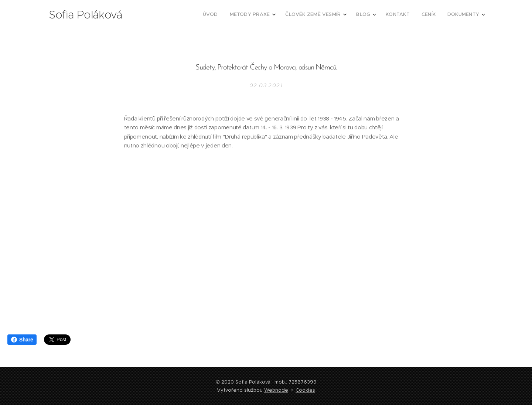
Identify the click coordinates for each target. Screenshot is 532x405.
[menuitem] (399, 15)
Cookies (305, 390)
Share (22, 340)
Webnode (276, 390)
